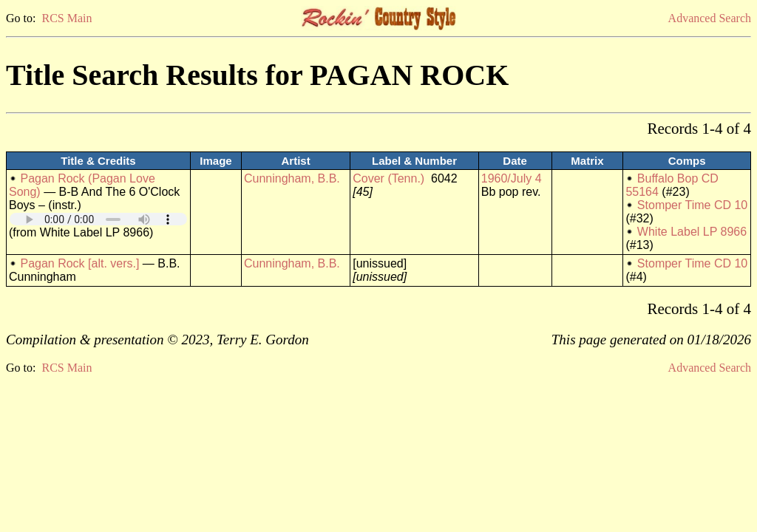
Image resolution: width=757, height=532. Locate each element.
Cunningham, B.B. (292, 178)
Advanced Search (710, 18)
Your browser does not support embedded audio (98, 219)
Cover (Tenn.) (388, 178)
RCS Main (67, 18)
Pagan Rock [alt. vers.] (79, 263)
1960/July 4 (512, 178)
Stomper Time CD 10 (692, 205)
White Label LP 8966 (692, 232)
